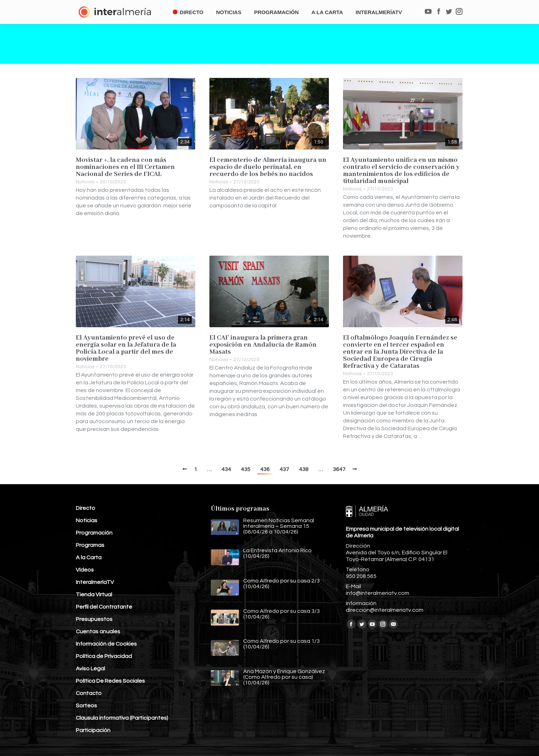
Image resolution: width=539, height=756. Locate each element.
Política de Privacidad (104, 656)
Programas (90, 545)
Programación (94, 533)
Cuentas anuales (98, 632)
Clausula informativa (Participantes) (122, 718)
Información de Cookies (106, 644)
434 (226, 469)
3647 (339, 469)
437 (284, 469)
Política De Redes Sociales (110, 681)
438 (304, 469)
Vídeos (85, 570)
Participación (93, 730)
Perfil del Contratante (104, 607)
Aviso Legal (90, 669)
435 (246, 469)
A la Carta (89, 557)
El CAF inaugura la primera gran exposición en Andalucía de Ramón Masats (263, 345)
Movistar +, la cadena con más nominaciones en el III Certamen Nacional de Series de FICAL (125, 167)
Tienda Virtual (94, 595)
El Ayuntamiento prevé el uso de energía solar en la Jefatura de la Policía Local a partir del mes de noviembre (126, 348)
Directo (85, 508)
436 (265, 469)
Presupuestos (94, 619)
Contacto (89, 693)
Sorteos (86, 706)
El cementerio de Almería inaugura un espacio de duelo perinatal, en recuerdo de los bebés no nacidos (268, 167)
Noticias (85, 182)
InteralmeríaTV (95, 582)
